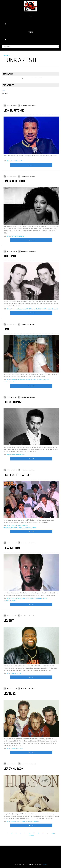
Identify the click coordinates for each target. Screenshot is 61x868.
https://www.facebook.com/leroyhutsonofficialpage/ (23, 821)
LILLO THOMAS (13, 402)
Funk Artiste (5, 93)
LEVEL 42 (10, 693)
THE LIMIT (10, 256)
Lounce (45, 864)
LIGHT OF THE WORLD (18, 475)
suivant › (54, 833)
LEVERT (9, 621)
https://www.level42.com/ (15, 749)
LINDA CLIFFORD (14, 181)
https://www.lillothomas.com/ (16, 455)
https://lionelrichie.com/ (14, 161)
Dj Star (4, 90)
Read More (31, 165)
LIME (7, 329)
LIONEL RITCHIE (14, 110)
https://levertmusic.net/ (14, 673)
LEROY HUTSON (14, 769)
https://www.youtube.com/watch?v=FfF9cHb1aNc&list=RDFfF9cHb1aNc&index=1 (33, 309)
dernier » (32, 835)
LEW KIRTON (12, 548)
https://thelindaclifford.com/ (16, 236)
